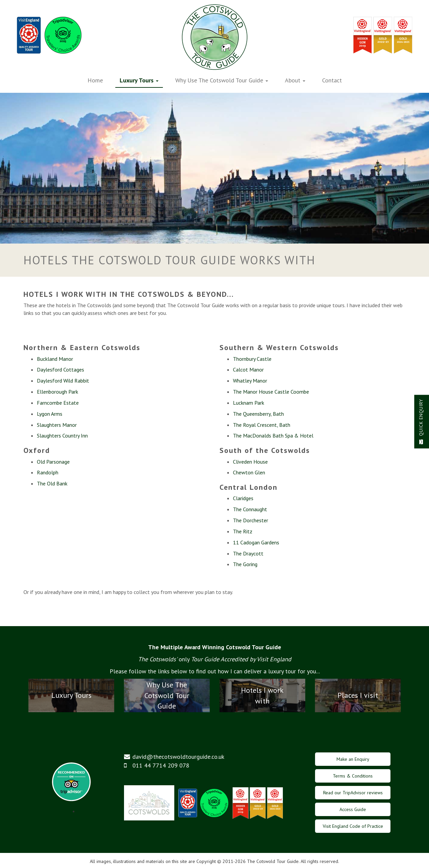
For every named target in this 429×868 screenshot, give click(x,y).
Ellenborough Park (57, 392)
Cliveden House (250, 462)
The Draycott (248, 553)
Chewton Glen (249, 472)
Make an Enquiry (353, 759)
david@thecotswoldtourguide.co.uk (178, 757)
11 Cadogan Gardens (256, 542)
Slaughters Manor (57, 425)
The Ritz (243, 531)
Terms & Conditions (353, 776)
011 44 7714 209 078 (161, 765)
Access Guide (353, 809)
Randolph (48, 472)
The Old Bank (52, 483)
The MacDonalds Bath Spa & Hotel (273, 436)
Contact (332, 80)
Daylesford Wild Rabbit (63, 381)
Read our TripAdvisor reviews (353, 793)
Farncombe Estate (58, 403)
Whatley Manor (250, 381)
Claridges (243, 498)
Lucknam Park (249, 403)
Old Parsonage (53, 462)
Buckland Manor (55, 359)
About (295, 80)
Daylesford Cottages (60, 370)
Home (95, 80)
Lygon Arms (50, 414)
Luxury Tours (139, 80)
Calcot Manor (248, 370)
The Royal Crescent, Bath (262, 425)
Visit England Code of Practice (353, 826)
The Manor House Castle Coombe (271, 392)
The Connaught (250, 509)
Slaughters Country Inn (62, 436)
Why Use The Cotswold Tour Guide (222, 80)
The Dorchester (251, 520)
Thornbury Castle (252, 359)
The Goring (245, 564)
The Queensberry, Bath (258, 414)
